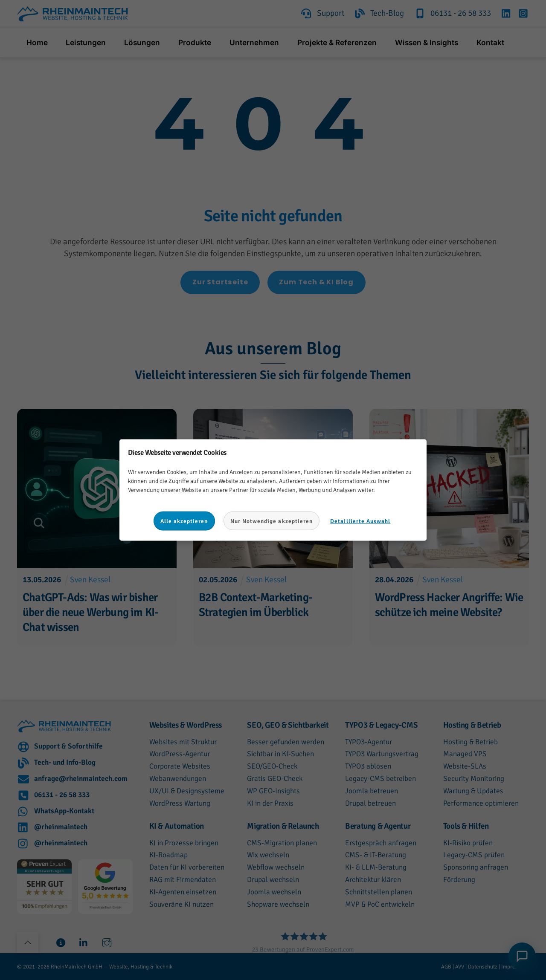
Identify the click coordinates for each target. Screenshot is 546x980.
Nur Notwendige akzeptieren (272, 521)
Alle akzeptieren (184, 521)
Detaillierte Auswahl (360, 521)
